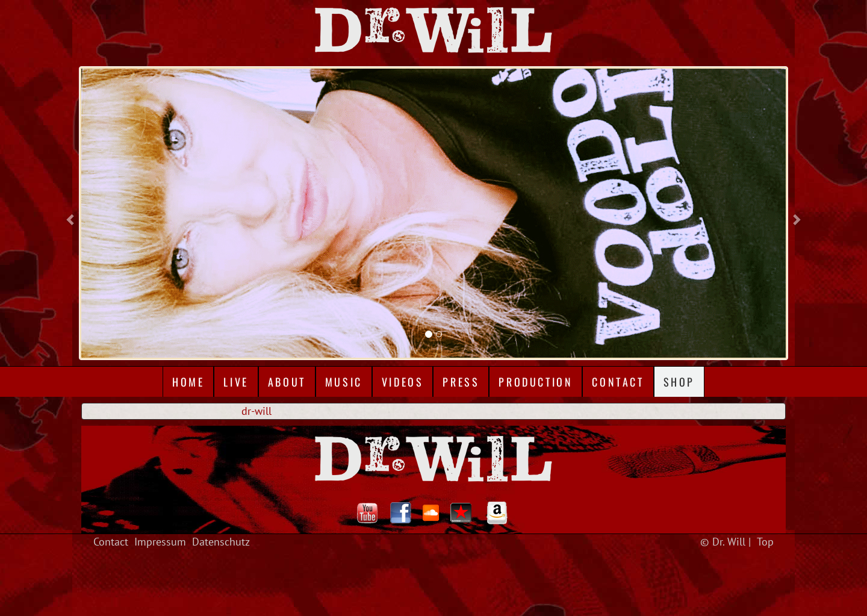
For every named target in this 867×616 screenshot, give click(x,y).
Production (536, 382)
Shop (679, 382)
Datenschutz (221, 542)
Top (765, 542)
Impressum (160, 542)
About (287, 382)
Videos (403, 382)
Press (461, 382)
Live (236, 382)
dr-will (256, 411)
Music (344, 382)
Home (188, 382)
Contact (618, 382)
